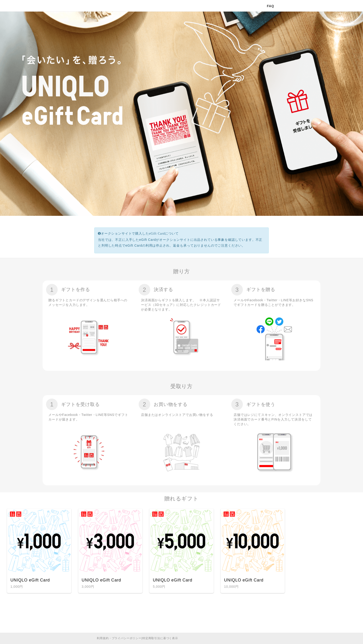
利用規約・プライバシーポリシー (119, 638)
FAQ (271, 6)
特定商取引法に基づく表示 (160, 638)
